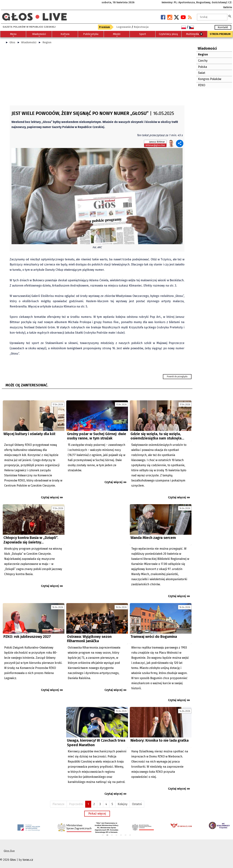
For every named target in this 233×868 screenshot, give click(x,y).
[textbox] (212, 17)
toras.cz (28, 860)
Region (47, 42)
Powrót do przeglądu (177, 377)
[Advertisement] (97, 76)
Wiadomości (29, 42)
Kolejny (123, 804)
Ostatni (137, 804)
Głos (12, 42)
